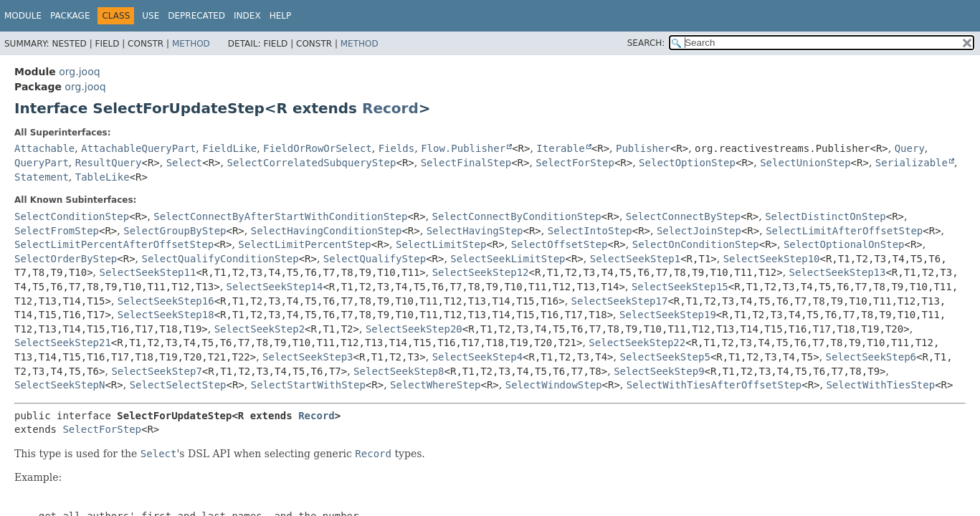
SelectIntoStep (590, 231)
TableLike (103, 177)
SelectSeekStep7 (156, 371)
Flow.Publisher (463, 148)
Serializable (912, 163)
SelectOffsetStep (560, 244)
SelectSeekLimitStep (508, 259)
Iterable (560, 148)
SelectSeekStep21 (63, 343)
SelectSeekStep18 (166, 315)
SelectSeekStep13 (838, 272)
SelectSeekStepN (60, 385)
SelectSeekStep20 (414, 329)
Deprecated (196, 16)
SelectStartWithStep (308, 385)
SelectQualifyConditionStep (220, 259)
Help (281, 16)
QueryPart (42, 163)
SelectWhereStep (435, 385)
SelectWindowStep (554, 385)
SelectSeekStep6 (871, 357)
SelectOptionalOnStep (844, 244)
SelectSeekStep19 (668, 315)
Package (70, 16)
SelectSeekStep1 (635, 259)
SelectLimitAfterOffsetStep (844, 231)
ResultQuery (109, 163)
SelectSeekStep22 (637, 343)
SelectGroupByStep (175, 231)
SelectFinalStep (466, 163)
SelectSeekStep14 (275, 287)
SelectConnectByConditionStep (517, 216)
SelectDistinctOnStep (826, 216)
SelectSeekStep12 (481, 272)
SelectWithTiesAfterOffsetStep (714, 385)
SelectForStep (575, 163)
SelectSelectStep (178, 385)
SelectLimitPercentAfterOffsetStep (114, 244)
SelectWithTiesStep (880, 385)
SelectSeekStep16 (166, 301)
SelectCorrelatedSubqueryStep (311, 163)
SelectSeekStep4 (477, 357)
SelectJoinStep (699, 231)
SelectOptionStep (687, 163)
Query (910, 148)
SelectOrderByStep (66, 259)
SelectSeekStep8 (399, 371)
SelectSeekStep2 (260, 329)
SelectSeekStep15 (680, 287)
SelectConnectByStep (683, 216)
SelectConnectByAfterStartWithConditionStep (280, 216)
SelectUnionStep (805, 163)
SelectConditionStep (72, 216)
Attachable (44, 148)
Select (185, 163)
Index (247, 16)
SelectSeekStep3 (308, 357)
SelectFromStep (57, 231)
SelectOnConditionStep (696, 244)
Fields (397, 148)
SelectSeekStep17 (620, 301)
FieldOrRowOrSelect (318, 148)
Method (191, 44)
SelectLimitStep (441, 244)
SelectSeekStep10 (772, 259)
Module (23, 16)
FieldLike (229, 148)
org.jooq (79, 72)
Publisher (643, 148)
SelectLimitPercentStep (304, 244)
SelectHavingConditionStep (327, 231)
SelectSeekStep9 (659, 371)
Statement (42, 177)
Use (151, 16)
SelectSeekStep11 (148, 272)
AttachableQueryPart (138, 148)
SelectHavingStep (475, 231)
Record (390, 108)
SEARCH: (646, 43)
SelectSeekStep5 (665, 357)
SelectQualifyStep (375, 259)
